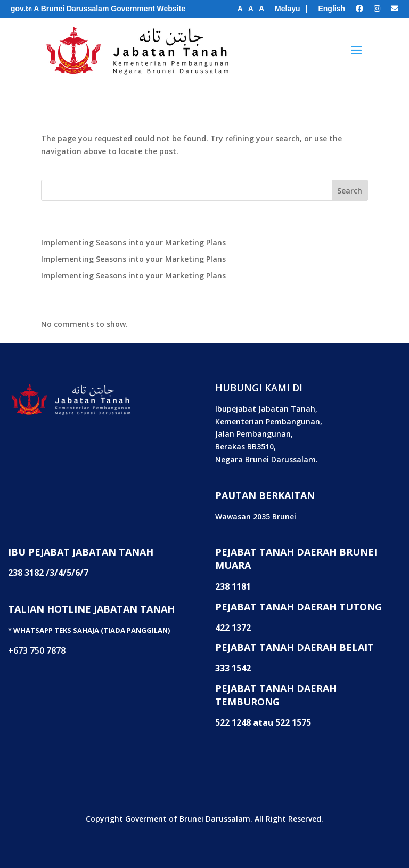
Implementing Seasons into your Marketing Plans (133, 242)
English (332, 9)
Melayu (287, 9)
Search (350, 191)
